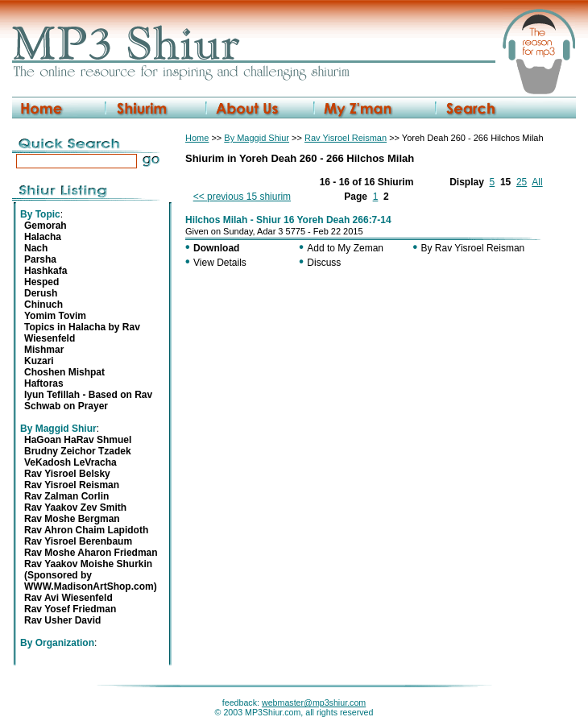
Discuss (324, 263)
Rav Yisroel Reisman (346, 138)
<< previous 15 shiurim (242, 197)
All (537, 182)
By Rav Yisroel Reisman (473, 248)
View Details (220, 263)
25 (522, 182)
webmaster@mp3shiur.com (314, 702)
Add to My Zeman (345, 248)
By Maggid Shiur (257, 138)
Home (197, 138)
